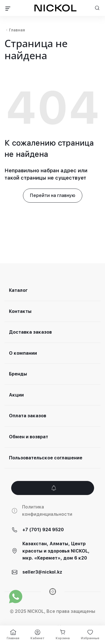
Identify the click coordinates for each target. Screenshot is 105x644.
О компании (23, 353)
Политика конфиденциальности (47, 511)
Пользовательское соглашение (46, 458)
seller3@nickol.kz (42, 572)
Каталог (18, 290)
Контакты (20, 311)
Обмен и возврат (29, 437)
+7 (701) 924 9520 (43, 530)
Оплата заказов (28, 416)
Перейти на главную (53, 195)
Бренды (18, 374)
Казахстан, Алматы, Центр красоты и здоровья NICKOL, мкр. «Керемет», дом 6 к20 (56, 551)
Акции (16, 395)
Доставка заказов (30, 332)
